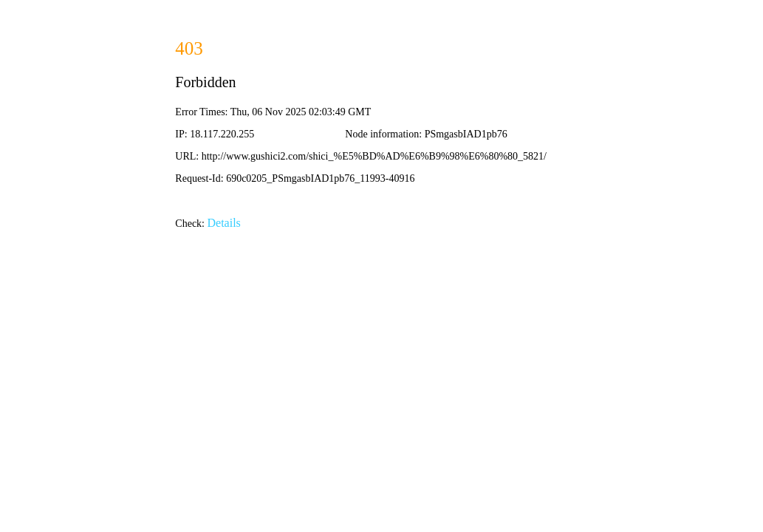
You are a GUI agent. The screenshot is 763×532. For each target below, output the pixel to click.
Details (223, 223)
